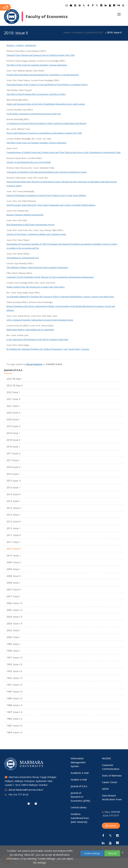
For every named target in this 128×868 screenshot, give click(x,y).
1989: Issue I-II (14, 698)
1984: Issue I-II (14, 732)
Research (78, 32)
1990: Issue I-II (14, 692)
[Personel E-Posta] (71, 5)
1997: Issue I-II (14, 658)
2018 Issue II (13, 440)
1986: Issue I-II (14, 719)
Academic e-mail (80, 773)
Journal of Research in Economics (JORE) (80, 797)
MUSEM (106, 758)
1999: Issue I (13, 644)
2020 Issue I (13, 419)
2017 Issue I (13, 460)
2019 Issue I (13, 433)
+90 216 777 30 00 (18, 795)
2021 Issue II (13, 399)
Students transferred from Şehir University (80, 818)
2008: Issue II (14, 576)
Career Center (110, 782)
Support (111, 826)
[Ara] (123, 6)
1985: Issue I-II (14, 726)
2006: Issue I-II (14, 603)
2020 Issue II (13, 413)
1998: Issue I (13, 651)
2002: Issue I (13, 630)
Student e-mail (79, 780)
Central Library (79, 807)
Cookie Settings (92, 853)
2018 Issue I (13, 447)
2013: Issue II (14, 508)
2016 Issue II (13, 467)
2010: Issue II (14, 549)
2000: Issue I (13, 637)
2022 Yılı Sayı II (14, 385)
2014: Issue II (14, 494)
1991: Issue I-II (14, 685)
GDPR (105, 789)
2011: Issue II (14, 535)
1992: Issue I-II (14, 678)
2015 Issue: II (14, 481)
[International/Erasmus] (79, 5)
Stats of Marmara (112, 776)
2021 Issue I (13, 406)
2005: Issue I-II (14, 610)
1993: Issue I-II (14, 671)
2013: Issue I (13, 515)
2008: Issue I (13, 583)
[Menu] (119, 13)
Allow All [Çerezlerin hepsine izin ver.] (112, 853)
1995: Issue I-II (14, 664)
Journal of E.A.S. (95, 32)
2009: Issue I (13, 569)
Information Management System (78, 762)
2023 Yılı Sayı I (14, 379)
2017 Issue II (13, 453)
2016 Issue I (13, 474)
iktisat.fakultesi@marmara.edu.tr (26, 790)
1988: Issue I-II (14, 705)
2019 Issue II (13, 426)
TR (118, 5)
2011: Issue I (13, 542)
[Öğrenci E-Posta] (66, 5)
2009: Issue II (14, 562)
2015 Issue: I (13, 487)
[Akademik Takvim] (75, 5)
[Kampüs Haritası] (88, 5)
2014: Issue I (13, 501)
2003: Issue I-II (14, 623)
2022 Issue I (13, 392)
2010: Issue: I (13, 555)
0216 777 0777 (111, 816)
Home (67, 32)
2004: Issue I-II (14, 617)
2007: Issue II (14, 589)
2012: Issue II (14, 521)
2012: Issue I (13, 528)
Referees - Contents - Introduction (21, 45)
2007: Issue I (13, 596)
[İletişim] (84, 5)
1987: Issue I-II (14, 712)
